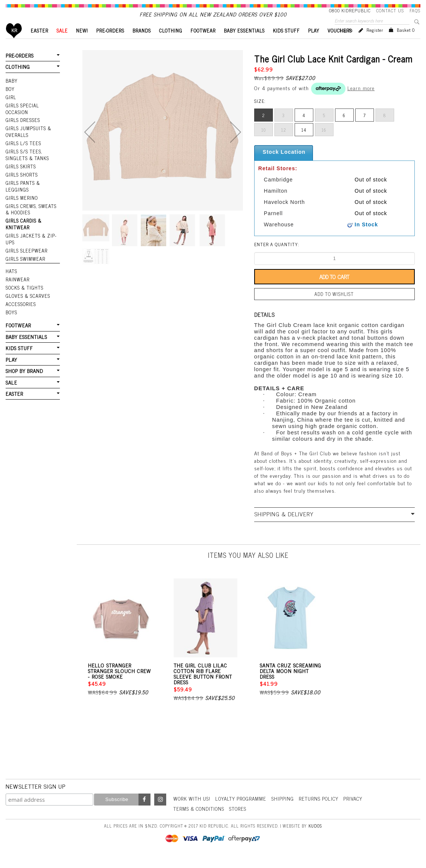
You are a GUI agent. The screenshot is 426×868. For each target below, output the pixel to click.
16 (324, 143)
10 (264, 143)
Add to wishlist (334, 306)
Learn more (361, 100)
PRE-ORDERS (110, 43)
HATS (11, 276)
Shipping (287, 810)
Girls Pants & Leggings (23, 194)
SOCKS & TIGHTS (24, 292)
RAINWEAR (17, 284)
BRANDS (142, 43)
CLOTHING (171, 43)
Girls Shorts (22, 183)
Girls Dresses (22, 131)
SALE (62, 43)
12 (284, 143)
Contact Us (390, 10)
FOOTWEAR (203, 43)
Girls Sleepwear (26, 256)
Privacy (360, 810)
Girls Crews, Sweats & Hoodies (33, 216)
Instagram (160, 811)
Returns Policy (324, 810)
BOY (10, 100)
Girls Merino (21, 205)
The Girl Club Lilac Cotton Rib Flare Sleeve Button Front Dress (203, 685)
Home (14, 43)
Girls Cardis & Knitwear (23, 231)
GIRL (11, 108)
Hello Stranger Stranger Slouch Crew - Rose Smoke (119, 682)
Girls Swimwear (25, 264)
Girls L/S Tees (23, 153)
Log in (346, 43)
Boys (11, 315)
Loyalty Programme (244, 810)
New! (82, 43)
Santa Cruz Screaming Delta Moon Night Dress (290, 682)
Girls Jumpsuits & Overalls (28, 142)
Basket (406, 43)
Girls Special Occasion (22, 120)
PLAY (314, 43)
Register (375, 43)
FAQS (415, 10)
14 (304, 143)
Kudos (315, 837)
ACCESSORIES (20, 308)
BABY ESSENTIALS (244, 43)
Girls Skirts (21, 175)
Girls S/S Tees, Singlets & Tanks (27, 164)
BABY (12, 92)
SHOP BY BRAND (24, 373)
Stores (241, 820)
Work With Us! (193, 810)
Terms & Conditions (200, 820)
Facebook (144, 811)
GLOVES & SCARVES (27, 300)
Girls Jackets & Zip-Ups (30, 245)
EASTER (39, 43)
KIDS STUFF (286, 43)
